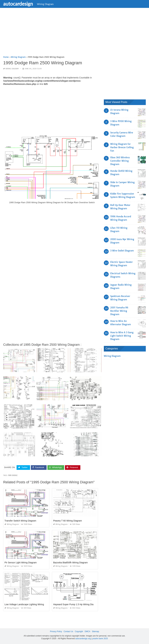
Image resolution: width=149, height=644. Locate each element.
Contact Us (68, 631)
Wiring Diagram (45, 4)
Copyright (79, 631)
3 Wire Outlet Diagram (122, 251)
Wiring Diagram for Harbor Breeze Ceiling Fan (122, 147)
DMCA (88, 631)
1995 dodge (13, 475)
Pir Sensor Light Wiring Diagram (21, 563)
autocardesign (18, 4)
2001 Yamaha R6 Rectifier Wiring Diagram (119, 311)
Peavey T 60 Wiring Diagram (68, 521)
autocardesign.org (83, 639)
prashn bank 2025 (100, 639)
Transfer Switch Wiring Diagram (20, 521)
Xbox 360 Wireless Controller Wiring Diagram (120, 161)
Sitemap (95, 631)
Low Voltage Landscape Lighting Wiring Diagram (29, 604)
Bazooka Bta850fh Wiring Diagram (70, 563)
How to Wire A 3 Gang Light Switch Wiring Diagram (122, 336)
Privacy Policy (56, 631)
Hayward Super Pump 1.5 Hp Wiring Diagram (76, 604)
